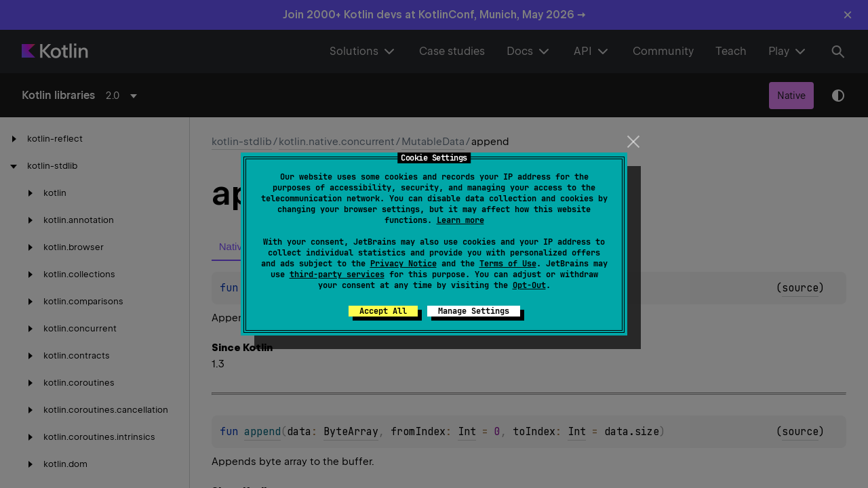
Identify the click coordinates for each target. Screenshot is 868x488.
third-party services (337, 274)
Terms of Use (508, 264)
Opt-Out (529, 285)
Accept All (383, 311)
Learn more (460, 220)
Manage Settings (474, 311)
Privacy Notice (403, 264)
